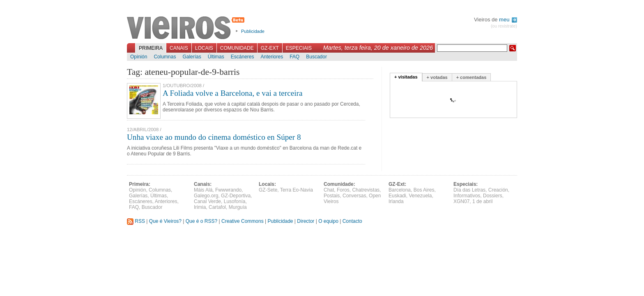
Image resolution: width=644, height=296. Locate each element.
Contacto (352, 221)
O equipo (328, 221)
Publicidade (253, 31)
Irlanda (396, 201)
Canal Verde (207, 201)
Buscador (316, 57)
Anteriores (272, 57)
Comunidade (237, 48)
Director (306, 221)
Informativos (467, 196)
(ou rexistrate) (504, 26)
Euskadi (397, 196)
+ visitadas (406, 77)
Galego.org (206, 196)
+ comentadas (471, 77)
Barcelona (400, 190)
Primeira (151, 48)
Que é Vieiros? (165, 221)
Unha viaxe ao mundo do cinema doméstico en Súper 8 (214, 137)
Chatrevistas (366, 190)
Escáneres (243, 57)
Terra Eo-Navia (297, 190)
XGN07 (461, 201)
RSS (136, 221)
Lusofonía (235, 201)
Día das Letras (469, 190)
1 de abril (482, 201)
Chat (329, 190)
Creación (498, 190)
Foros (343, 190)
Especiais (299, 48)
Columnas (165, 57)
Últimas (216, 57)
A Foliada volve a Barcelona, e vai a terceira (232, 93)
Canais (179, 48)
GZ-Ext (270, 48)
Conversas (354, 196)
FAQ (294, 57)
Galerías (192, 57)
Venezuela (420, 196)
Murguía (238, 207)
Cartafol (217, 207)
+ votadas (437, 77)
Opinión (139, 57)
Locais (204, 48)
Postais (332, 196)
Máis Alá (203, 190)
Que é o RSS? (201, 221)
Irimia (200, 207)
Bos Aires (424, 190)
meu (508, 20)
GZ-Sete (268, 190)
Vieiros (187, 28)
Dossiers (493, 196)
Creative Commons (243, 221)
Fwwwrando (228, 190)
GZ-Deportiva (236, 196)
